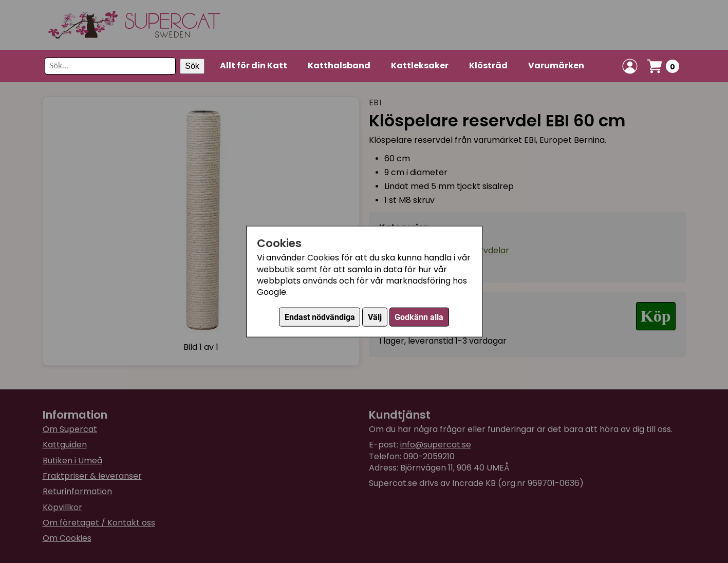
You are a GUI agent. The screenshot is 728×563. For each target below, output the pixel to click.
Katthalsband (339, 65)
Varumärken (556, 65)
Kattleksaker (420, 65)
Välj (375, 317)
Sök (192, 66)
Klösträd (488, 65)
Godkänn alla (419, 317)
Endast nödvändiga (320, 317)
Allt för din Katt (254, 65)
